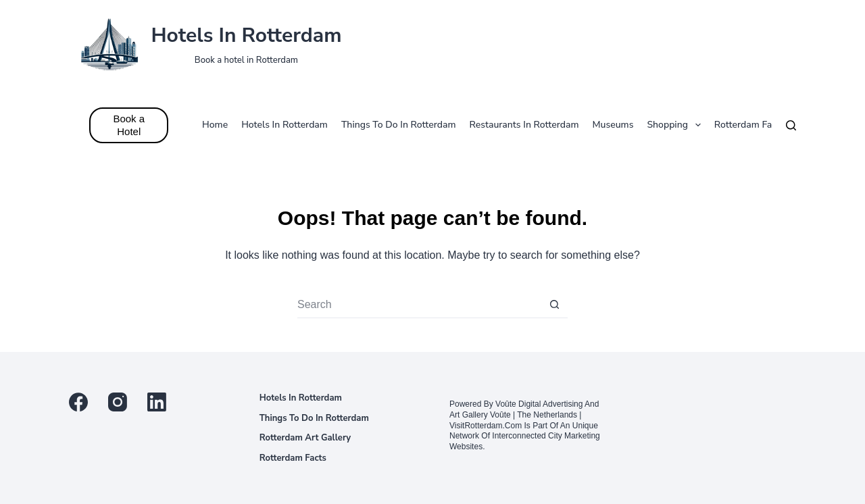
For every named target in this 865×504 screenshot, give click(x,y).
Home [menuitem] (215, 125)
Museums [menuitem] (613, 125)
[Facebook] (78, 402)
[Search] (791, 125)
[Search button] (554, 305)
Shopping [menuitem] (676, 125)
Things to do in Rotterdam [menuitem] (399, 125)
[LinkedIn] (157, 402)
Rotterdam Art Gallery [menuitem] (305, 438)
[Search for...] (419, 305)
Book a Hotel (129, 125)
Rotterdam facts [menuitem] (749, 125)
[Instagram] (118, 402)
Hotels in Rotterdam (246, 35)
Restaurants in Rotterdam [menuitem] (524, 125)
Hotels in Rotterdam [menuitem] (285, 125)
